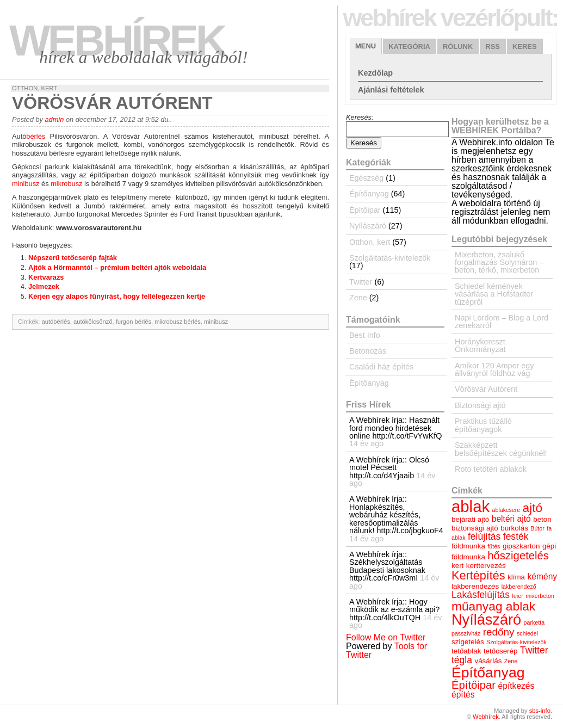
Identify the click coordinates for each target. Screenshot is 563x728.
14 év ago (366, 443)
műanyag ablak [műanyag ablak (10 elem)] (493, 606)
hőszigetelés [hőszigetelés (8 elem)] (518, 556)
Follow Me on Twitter (386, 637)
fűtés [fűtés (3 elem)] (494, 546)
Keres (525, 47)
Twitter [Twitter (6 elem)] (534, 650)
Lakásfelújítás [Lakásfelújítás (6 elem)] (481, 595)
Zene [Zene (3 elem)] (511, 661)
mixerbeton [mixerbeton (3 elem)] (540, 596)
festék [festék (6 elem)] (516, 536)
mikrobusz (66, 184)
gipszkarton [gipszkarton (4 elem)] (521, 546)
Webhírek (117, 41)
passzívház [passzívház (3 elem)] (466, 633)
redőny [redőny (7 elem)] (499, 632)
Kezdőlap (375, 73)
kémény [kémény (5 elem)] (543, 576)
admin (54, 119)
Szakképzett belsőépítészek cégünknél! (501, 449)
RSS (493, 47)
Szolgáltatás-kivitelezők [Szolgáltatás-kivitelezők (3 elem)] (516, 642)
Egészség (366, 178)
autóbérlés (56, 322)
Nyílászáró (368, 226)
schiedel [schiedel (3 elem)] (527, 633)
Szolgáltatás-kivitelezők (390, 258)
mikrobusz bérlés (178, 322)
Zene (358, 298)
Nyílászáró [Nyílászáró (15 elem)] (486, 619)
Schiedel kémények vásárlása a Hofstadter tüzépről (494, 294)
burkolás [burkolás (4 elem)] (514, 528)
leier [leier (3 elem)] (518, 596)
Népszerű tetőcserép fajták (73, 258)
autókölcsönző (93, 322)
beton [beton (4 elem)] (542, 519)
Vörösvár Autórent (486, 389)
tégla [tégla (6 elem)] (462, 660)
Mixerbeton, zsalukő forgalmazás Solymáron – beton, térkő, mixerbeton (499, 263)
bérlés (36, 136)
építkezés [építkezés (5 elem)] (516, 686)
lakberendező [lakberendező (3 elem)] (519, 587)
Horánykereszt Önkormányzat (480, 346)
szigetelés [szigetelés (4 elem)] (468, 642)
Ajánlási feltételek (391, 90)
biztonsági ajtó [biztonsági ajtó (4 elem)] (475, 528)
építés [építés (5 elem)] (463, 695)
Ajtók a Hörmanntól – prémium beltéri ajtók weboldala (117, 267)
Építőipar (365, 210)
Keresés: (360, 117)
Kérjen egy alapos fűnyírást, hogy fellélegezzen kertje (117, 296)
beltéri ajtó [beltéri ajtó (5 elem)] (511, 519)
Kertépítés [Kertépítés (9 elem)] (478, 575)
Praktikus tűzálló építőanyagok (483, 425)
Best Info (365, 335)
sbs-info (540, 711)
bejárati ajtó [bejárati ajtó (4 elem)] (470, 519)
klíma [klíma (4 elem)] (516, 577)
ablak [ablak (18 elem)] (471, 506)
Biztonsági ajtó (480, 405)
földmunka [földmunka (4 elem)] (468, 546)
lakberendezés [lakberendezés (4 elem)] (475, 586)
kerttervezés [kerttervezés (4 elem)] (486, 566)
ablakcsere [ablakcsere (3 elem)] (506, 510)
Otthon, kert (35, 88)
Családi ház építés (381, 367)
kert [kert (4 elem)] (457, 566)
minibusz (26, 184)
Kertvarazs (46, 277)
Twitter (361, 282)
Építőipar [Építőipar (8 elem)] (474, 685)
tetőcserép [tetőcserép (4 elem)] (501, 651)
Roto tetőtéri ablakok (491, 469)
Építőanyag (369, 194)
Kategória (409, 47)
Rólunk (458, 47)
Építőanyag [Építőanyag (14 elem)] (488, 673)
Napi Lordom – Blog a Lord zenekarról (502, 322)
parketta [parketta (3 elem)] (534, 622)
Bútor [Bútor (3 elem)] (537, 528)
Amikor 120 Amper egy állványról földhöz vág (494, 369)
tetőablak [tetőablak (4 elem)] (466, 651)
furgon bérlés (134, 322)
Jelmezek (44, 286)
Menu (366, 46)
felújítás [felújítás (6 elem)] (484, 536)
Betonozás (368, 351)
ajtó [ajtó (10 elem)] (533, 508)
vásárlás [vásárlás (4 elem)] (488, 661)
